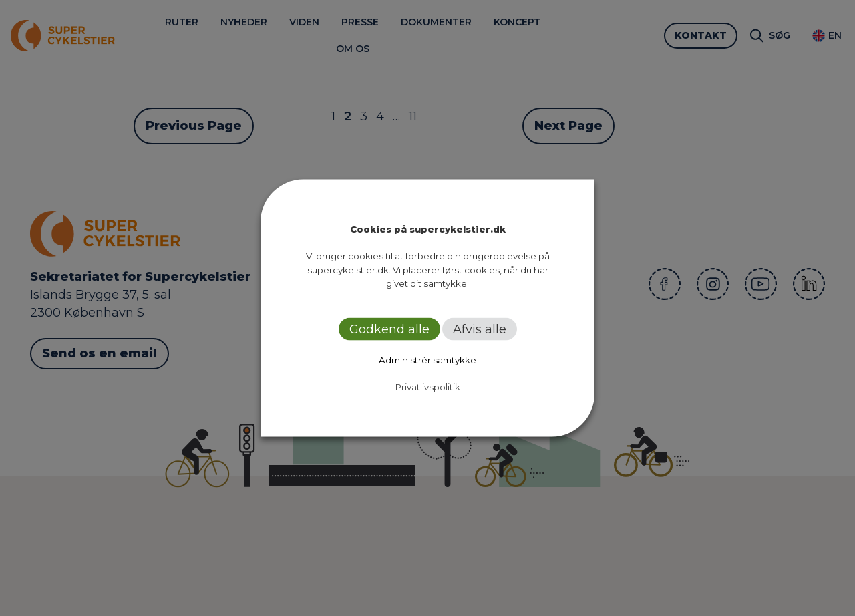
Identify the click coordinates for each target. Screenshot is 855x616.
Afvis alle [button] (480, 329)
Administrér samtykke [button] (427, 359)
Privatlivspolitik (428, 386)
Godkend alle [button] (389, 329)
